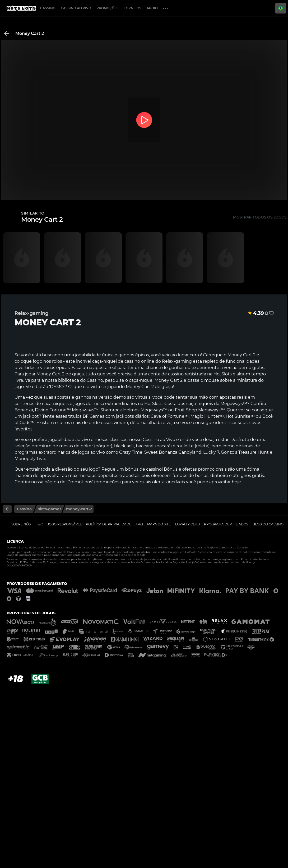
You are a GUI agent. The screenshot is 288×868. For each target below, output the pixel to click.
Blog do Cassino (268, 524)
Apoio (152, 8)
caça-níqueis (55, 404)
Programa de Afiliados (226, 524)
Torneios (133, 8)
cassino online (139, 361)
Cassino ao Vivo (76, 8)
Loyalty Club (187, 524)
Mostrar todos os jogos (260, 217)
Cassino (48, 8)
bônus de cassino (143, 469)
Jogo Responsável (64, 524)
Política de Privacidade (109, 524)
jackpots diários (132, 416)
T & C (39, 524)
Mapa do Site (159, 524)
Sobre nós (21, 524)
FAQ (139, 524)
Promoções (108, 8)
